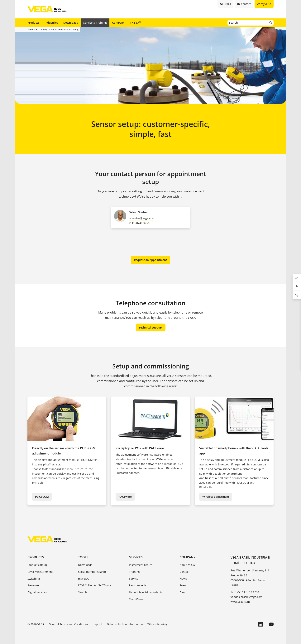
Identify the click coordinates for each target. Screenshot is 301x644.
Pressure (33, 585)
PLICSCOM (42, 497)
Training (134, 572)
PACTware (125, 497)
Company (118, 23)
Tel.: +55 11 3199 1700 (245, 592)
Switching (34, 579)
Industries (51, 23)
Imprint (98, 624)
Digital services (37, 592)
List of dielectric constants (146, 592)
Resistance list (138, 585)
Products (33, 23)
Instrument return (141, 565)
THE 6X (135, 22)
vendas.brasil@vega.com (246, 597)
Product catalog (37, 565)
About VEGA (187, 565)
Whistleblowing (157, 624)
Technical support (151, 327)
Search (83, 592)
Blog (182, 592)
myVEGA (83, 579)
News (183, 579)
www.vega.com (240, 602)
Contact (185, 572)
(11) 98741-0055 (139, 223)
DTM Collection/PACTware (95, 585)
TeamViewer (137, 599)
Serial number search (92, 572)
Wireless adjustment (216, 497)
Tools (83, 557)
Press (183, 585)
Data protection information (125, 624)
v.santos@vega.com (142, 218)
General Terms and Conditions (68, 624)
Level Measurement (40, 572)
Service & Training (95, 23)
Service (134, 579)
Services (136, 557)
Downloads (71, 23)
